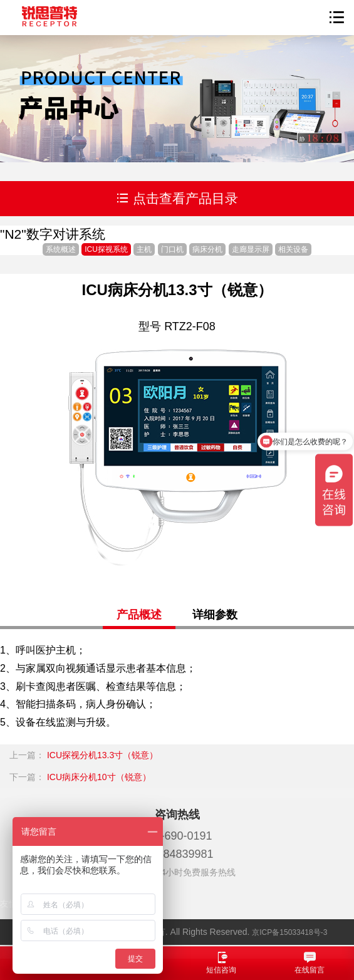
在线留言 (310, 962)
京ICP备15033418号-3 (289, 932)
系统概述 (61, 249)
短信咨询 (221, 962)
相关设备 (293, 249)
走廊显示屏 (251, 249)
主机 (144, 249)
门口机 (172, 249)
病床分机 (207, 249)
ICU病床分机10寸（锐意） (99, 777)
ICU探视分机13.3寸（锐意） (102, 755)
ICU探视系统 (106, 249)
